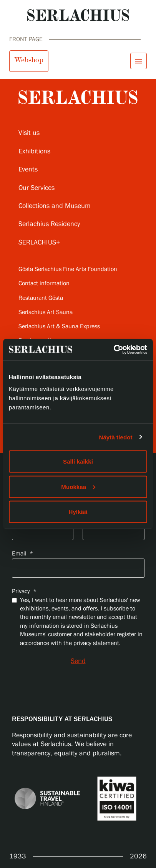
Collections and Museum (55, 206)
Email (22, 554)
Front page (26, 39)
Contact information (44, 284)
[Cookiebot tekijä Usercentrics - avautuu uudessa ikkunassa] (114, 350)
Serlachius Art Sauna (46, 312)
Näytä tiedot (116, 437)
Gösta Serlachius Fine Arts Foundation (68, 269)
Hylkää (78, 512)
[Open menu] (139, 61)
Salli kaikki (78, 461)
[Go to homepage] (78, 15)
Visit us (29, 133)
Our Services (37, 188)
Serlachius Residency (49, 224)
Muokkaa (78, 486)
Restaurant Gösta (41, 298)
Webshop (29, 60)
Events (28, 170)
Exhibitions (34, 151)
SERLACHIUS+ (39, 243)
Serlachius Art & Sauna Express (59, 327)
